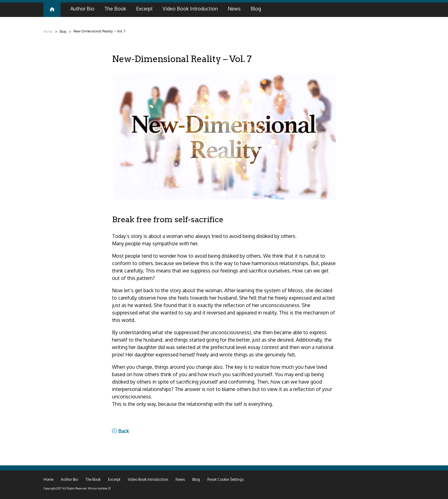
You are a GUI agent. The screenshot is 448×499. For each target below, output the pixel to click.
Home (48, 31)
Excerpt (114, 479)
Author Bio (69, 479)
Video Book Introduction (148, 479)
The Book (93, 479)
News (180, 479)
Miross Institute (97, 488)
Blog (63, 31)
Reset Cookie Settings (226, 479)
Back (120, 431)
